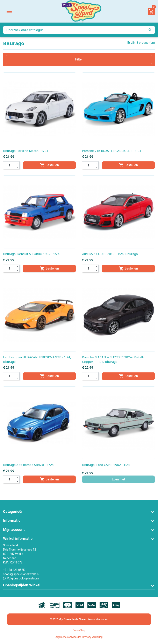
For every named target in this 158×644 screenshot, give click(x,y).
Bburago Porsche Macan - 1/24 (26, 151)
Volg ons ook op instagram (22, 578)
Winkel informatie (18, 539)
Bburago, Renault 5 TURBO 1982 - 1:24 (31, 254)
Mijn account (14, 530)
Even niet (118, 479)
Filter (79, 59)
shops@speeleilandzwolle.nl (21, 574)
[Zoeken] (79, 30)
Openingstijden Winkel (22, 585)
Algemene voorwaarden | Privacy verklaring (79, 637)
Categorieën (13, 511)
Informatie (12, 521)
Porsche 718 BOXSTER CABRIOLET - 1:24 (112, 151)
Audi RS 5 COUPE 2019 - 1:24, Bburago (110, 254)
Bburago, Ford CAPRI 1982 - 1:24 (106, 465)
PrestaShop (79, 630)
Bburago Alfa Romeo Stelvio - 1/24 (28, 465)
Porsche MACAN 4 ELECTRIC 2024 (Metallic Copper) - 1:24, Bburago (114, 359)
